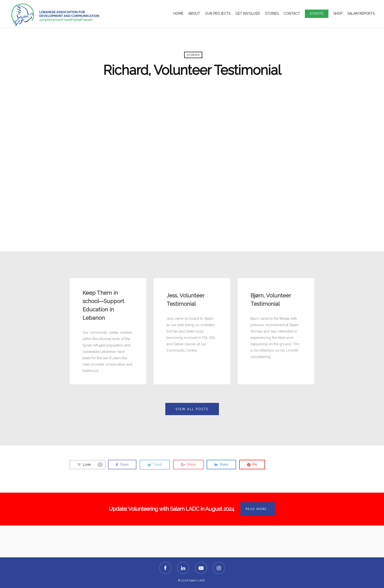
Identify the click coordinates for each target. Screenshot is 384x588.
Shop (338, 13)
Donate (317, 13)
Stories (272, 13)
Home (178, 13)
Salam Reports (361, 13)
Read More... (258, 509)
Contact (292, 13)
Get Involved (248, 13)
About (194, 13)
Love (90, 465)
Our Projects (218, 13)
